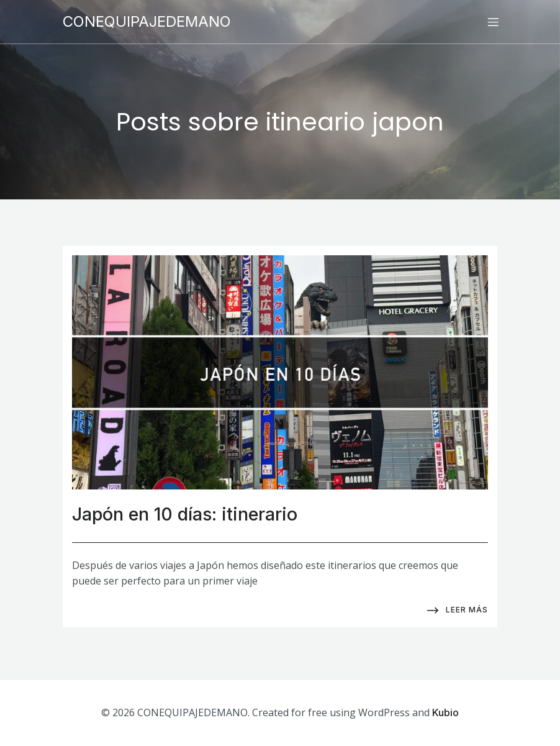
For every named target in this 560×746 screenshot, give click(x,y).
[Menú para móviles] (493, 22)
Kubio (445, 712)
